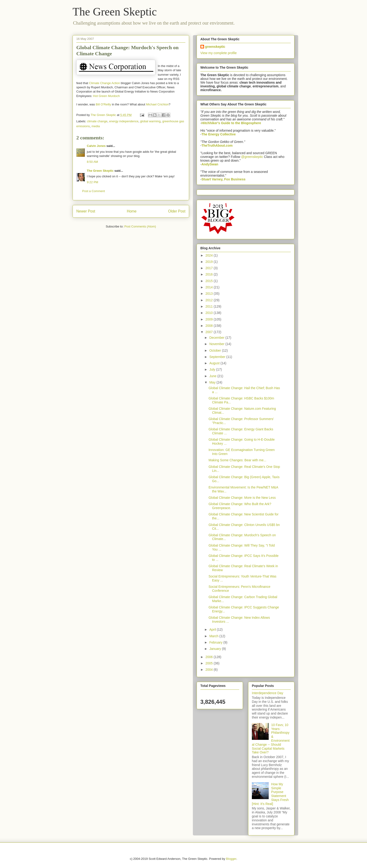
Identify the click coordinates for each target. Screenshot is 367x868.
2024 (210, 255)
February (216, 642)
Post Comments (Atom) (140, 226)
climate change (97, 121)
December (217, 338)
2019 (210, 262)
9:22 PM (92, 182)
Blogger (231, 859)
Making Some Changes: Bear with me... (237, 460)
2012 (210, 300)
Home (132, 211)
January (216, 649)
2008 (210, 326)
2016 (210, 274)
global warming (150, 121)
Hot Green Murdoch (106, 96)
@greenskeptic (252, 157)
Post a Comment (94, 191)
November (217, 344)
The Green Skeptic (115, 12)
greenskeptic (215, 47)
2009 (210, 319)
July (213, 369)
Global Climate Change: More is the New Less (242, 498)
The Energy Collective (219, 134)
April (213, 630)
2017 (210, 268)
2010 (210, 313)
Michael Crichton (157, 104)
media (96, 126)
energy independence (124, 121)
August (215, 363)
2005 (210, 663)
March (214, 636)
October (216, 350)
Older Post (177, 211)
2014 (210, 287)
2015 (210, 281)
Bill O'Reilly (103, 104)
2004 (210, 670)
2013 (210, 294)
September (218, 357)
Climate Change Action (104, 83)
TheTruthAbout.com (217, 145)
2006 (210, 657)
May (213, 382)
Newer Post (86, 211)
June (213, 376)
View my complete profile (218, 53)
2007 (210, 332)
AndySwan (210, 164)
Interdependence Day (268, 693)
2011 (210, 306)
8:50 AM (92, 162)
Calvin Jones (96, 146)
